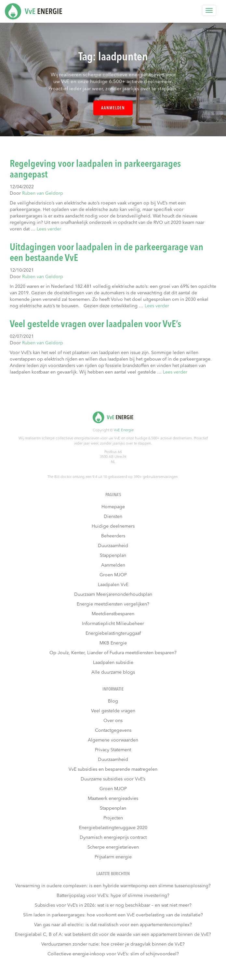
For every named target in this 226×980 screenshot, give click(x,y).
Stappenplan (113, 556)
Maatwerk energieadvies (113, 799)
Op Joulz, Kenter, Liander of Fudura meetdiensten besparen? (113, 653)
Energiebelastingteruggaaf (113, 633)
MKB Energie (113, 643)
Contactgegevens (113, 730)
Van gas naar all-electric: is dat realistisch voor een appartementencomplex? (113, 925)
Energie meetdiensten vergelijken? (113, 604)
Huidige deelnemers (113, 526)
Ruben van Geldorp (43, 193)
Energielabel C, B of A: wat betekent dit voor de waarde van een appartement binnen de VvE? (113, 935)
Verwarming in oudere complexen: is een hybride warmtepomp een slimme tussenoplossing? (113, 886)
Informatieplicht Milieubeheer (113, 624)
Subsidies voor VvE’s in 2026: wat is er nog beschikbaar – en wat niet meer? (113, 905)
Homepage (113, 507)
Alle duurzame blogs (113, 672)
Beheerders (113, 536)
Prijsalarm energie (113, 857)
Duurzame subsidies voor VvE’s (113, 779)
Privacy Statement (113, 750)
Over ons (113, 721)
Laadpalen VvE (113, 585)
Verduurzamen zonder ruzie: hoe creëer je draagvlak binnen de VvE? (113, 944)
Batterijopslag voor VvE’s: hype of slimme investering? (113, 896)
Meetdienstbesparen (113, 614)
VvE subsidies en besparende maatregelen (113, 769)
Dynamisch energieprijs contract (113, 838)
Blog (113, 701)
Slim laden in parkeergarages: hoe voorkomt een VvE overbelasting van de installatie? (113, 915)
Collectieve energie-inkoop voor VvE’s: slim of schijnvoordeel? (113, 954)
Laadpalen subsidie (113, 663)
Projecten (113, 818)
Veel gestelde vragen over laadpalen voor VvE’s (95, 325)
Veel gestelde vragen (113, 711)
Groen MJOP (113, 575)
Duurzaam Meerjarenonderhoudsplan (113, 594)
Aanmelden (113, 108)
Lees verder (49, 229)
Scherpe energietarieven (113, 847)
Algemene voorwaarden (113, 740)
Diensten (113, 517)
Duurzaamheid (113, 546)
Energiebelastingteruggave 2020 (113, 828)
